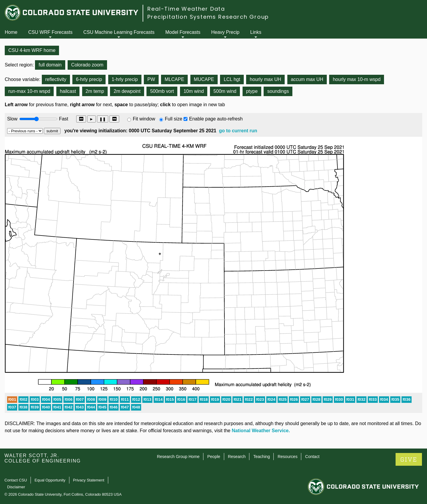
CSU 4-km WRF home (32, 50)
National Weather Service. (261, 431)
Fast (63, 119)
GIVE (409, 460)
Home (11, 32)
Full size (174, 119)
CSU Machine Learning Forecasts (119, 32)
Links (256, 32)
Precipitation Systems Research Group (208, 17)
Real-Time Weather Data (186, 9)
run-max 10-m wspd (29, 91)
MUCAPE (204, 79)
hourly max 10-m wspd (357, 79)
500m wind (225, 91)
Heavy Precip (225, 32)
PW (151, 79)
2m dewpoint (127, 91)
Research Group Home (178, 457)
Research (237, 457)
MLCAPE (174, 79)
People (214, 457)
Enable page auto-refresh (216, 119)
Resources (287, 457)
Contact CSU (16, 480)
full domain (50, 65)
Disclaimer (16, 487)
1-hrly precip (125, 79)
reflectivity (56, 79)
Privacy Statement (89, 480)
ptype (252, 91)
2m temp (95, 91)
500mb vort (162, 91)
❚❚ (103, 119)
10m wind (194, 91)
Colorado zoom (87, 65)
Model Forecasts (183, 32)
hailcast (68, 91)
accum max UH (307, 79)
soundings (278, 91)
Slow (12, 119)
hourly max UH (265, 79)
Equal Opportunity (50, 480)
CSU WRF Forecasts (50, 32)
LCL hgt (232, 79)
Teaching (262, 457)
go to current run (238, 131)
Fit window (144, 119)
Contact (312, 457)
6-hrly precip (89, 79)
